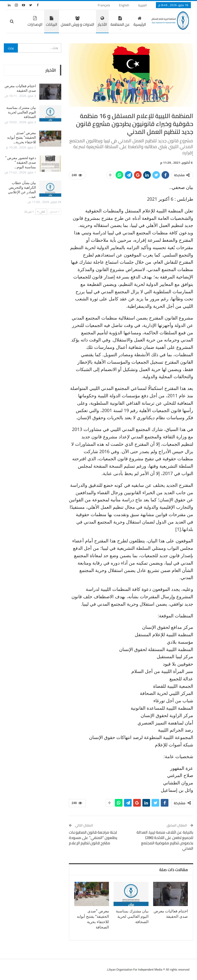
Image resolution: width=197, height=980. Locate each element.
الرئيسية (125, 22)
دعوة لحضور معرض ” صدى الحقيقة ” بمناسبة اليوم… (21, 162)
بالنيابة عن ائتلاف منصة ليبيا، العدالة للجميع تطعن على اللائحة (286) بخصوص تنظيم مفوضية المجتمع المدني (165, 840)
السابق (54, 212)
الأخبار (87, 22)
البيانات (36, 22)
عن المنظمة (105, 22)
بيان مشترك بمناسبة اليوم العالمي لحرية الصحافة (21, 112)
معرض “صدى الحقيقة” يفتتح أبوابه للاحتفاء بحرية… (22, 137)
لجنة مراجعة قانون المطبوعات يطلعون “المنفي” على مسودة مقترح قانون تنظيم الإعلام (93, 838)
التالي (41, 212)
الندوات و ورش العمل (62, 22)
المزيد (23, 22)
